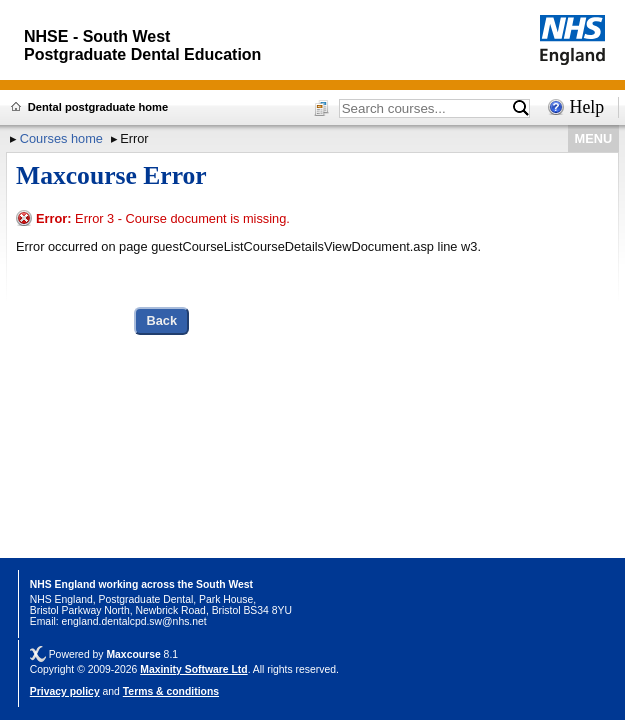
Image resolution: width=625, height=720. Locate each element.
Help (587, 107)
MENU (594, 138)
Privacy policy (65, 691)
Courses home (61, 138)
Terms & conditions (171, 691)
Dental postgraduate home (98, 107)
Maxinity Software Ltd (193, 669)
